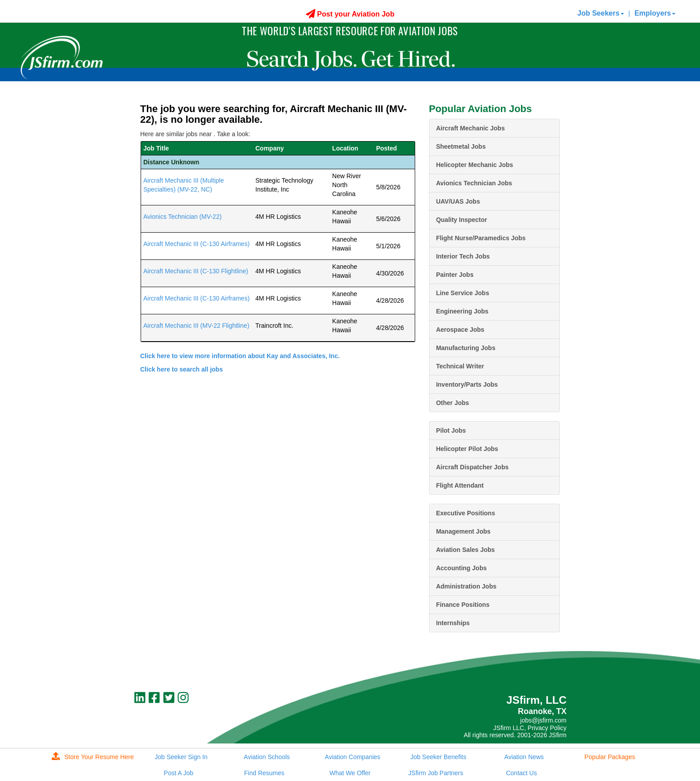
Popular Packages (610, 757)
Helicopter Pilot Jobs (467, 449)
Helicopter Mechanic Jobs (475, 165)
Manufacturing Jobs (466, 348)
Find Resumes (264, 773)
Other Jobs (453, 403)
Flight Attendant (460, 485)
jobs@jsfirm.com (543, 720)
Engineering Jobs (462, 311)
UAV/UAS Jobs (458, 201)
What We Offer (350, 773)
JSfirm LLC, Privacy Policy (530, 728)
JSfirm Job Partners (436, 773)
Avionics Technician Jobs (474, 183)
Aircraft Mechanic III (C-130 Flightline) (196, 271)
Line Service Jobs (463, 293)
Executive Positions (466, 513)
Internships (453, 623)
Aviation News (524, 757)
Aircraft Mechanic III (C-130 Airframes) (196, 244)
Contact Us (521, 773)
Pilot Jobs (451, 430)
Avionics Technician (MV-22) (182, 217)
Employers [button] (655, 13)
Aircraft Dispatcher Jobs (473, 467)
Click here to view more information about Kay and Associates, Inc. (240, 356)
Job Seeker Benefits (438, 757)
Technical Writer (460, 366)
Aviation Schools (267, 757)
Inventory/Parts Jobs (467, 384)
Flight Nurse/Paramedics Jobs (481, 238)
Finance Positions (463, 605)
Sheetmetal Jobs (461, 146)
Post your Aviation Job (350, 14)
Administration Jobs (466, 586)
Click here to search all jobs (181, 369)
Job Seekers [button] (600, 13)
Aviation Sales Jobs (466, 550)
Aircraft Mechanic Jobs (471, 128)
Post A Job (179, 773)
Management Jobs (463, 531)
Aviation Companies (353, 757)
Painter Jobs (455, 275)
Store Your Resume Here (93, 757)
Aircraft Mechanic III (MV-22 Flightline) (196, 326)
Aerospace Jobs (460, 330)
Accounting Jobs (462, 568)
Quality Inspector (462, 220)
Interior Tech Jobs (463, 256)
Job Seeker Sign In (181, 757)
